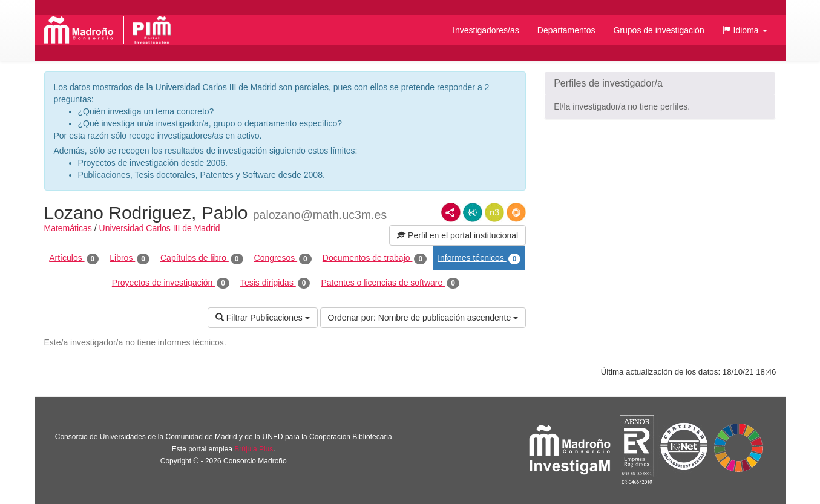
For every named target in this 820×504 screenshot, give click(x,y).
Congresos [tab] (283, 258)
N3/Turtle (494, 212)
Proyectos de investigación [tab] (171, 283)
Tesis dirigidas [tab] (275, 283)
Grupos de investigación (658, 30)
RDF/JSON (516, 212)
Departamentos (566, 30)
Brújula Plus (254, 449)
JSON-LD (473, 212)
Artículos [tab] (74, 258)
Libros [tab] (130, 258)
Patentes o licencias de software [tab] (390, 283)
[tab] (660, 83)
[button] (745, 30)
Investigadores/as (486, 30)
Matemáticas (68, 228)
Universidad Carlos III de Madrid (160, 228)
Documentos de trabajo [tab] (375, 258)
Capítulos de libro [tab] (202, 258)
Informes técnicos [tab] (479, 258)
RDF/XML (451, 212)
